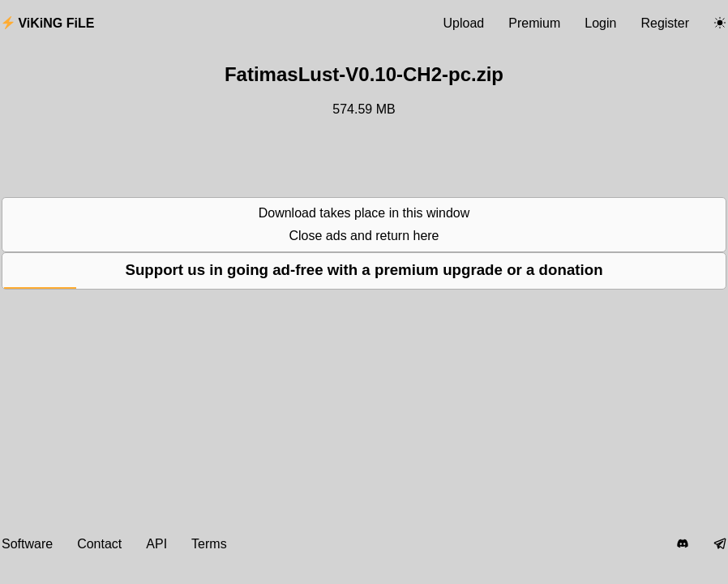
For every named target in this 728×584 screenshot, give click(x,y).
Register (665, 23)
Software (27, 544)
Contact (99, 544)
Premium (534, 23)
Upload (464, 23)
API (156, 544)
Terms (209, 544)
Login (600, 23)
